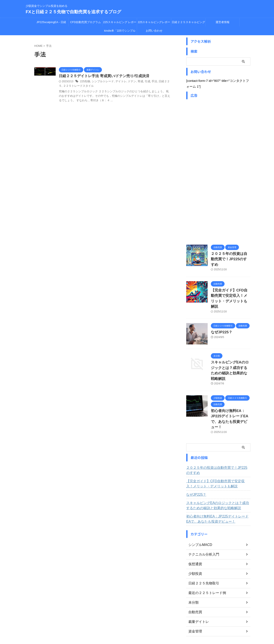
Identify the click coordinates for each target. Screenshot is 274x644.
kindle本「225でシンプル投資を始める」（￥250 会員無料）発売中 (120, 32)
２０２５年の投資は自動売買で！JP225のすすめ (217, 441)
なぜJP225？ (220, 318)
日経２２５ (160, 82)
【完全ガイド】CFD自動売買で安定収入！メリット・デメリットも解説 (230, 288)
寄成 (136, 82)
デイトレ (118, 82)
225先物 (85, 82)
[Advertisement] (218, 176)
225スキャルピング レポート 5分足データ (120, 24)
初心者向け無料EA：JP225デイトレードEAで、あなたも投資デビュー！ (229, 393)
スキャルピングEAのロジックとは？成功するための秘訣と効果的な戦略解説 (230, 352)
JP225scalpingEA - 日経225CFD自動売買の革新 (51, 24)
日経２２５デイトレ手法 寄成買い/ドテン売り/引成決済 (101, 76)
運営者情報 (223, 22)
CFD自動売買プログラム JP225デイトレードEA (86, 24)
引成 (143, 82)
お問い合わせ (154, 31)
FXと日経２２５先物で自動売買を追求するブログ (73, 12)
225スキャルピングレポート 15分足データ (154, 24)
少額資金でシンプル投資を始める (137, 624)
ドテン (128, 82)
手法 (149, 82)
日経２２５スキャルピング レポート (188, 24)
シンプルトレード (101, 82)
